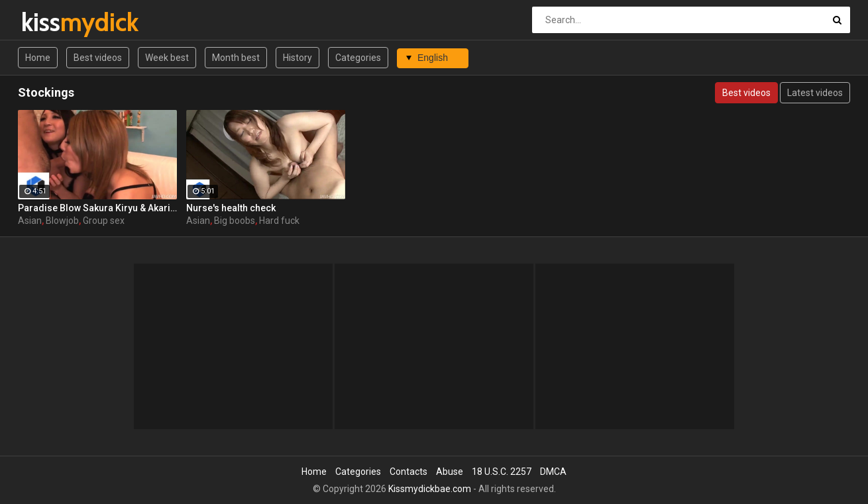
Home (38, 58)
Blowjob (62, 221)
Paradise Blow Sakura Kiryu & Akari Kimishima (97, 208)
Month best (236, 58)
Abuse (450, 472)
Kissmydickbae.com (430, 489)
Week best (167, 58)
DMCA (553, 472)
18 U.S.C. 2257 (502, 472)
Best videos (98, 58)
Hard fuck (279, 221)
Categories (358, 58)
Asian (30, 221)
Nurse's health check (231, 208)
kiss (56, 22)
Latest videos (815, 93)
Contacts (408, 472)
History (298, 58)
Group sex (104, 221)
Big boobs (235, 221)
